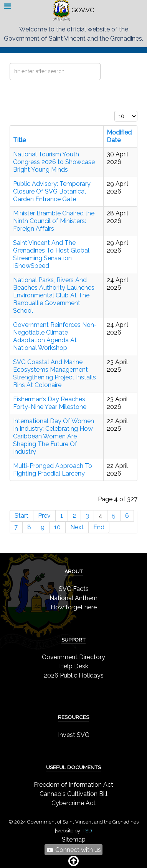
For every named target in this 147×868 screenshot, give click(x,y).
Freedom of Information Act (73, 785)
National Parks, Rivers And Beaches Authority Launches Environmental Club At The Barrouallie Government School (54, 295)
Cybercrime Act (73, 803)
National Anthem (73, 598)
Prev (44, 516)
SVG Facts (74, 589)
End (99, 527)
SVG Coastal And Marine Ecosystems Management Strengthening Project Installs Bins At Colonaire (55, 373)
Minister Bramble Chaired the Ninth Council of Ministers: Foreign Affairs (54, 221)
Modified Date (119, 136)
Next (77, 527)
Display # (115, 111)
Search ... (10, 63)
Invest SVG (74, 735)
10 (57, 527)
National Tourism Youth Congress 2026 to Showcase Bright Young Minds (54, 162)
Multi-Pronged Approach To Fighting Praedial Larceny (53, 470)
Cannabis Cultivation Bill (73, 794)
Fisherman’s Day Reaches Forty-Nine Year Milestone (50, 403)
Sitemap (74, 839)
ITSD (87, 831)
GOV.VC (73, 10)
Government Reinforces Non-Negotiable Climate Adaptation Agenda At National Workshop (55, 336)
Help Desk (74, 666)
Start (21, 516)
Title (19, 140)
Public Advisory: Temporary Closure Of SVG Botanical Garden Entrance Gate (52, 191)
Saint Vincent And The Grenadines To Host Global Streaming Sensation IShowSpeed (51, 254)
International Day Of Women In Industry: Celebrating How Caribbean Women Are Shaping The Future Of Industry (54, 436)
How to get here (74, 607)
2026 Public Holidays (74, 675)
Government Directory (73, 657)
